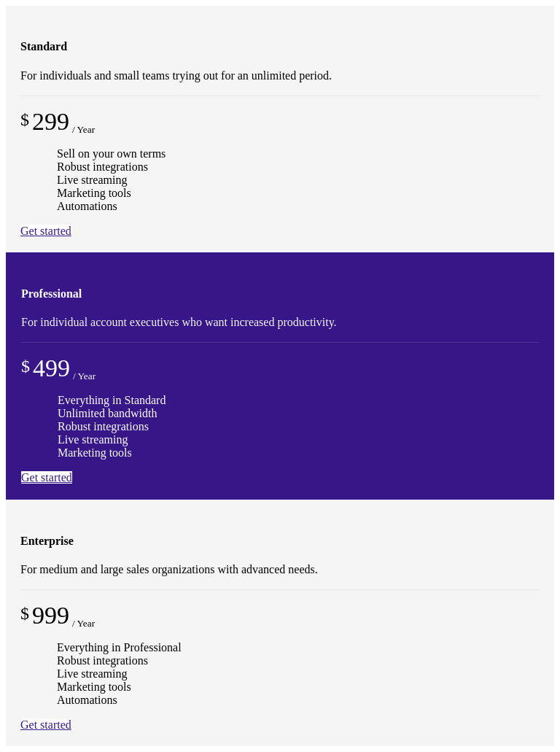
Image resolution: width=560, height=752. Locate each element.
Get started (46, 231)
